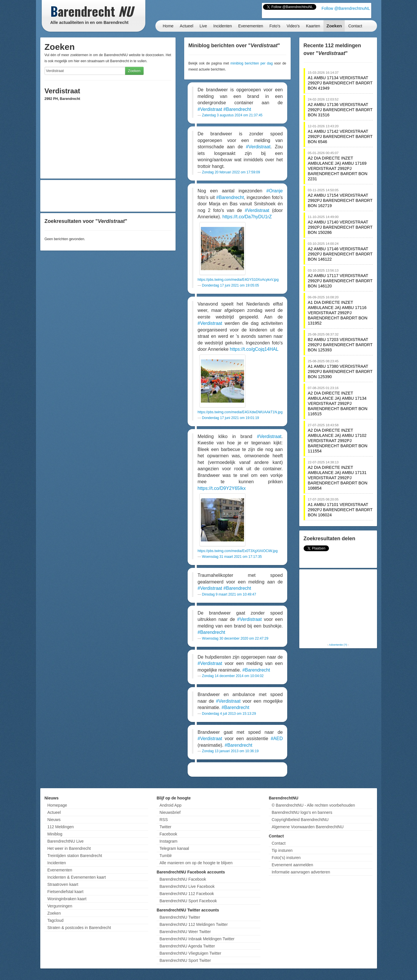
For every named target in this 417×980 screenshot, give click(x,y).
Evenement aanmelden (292, 865)
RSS (164, 820)
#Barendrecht (237, 109)
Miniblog (55, 834)
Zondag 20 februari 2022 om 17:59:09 (231, 172)
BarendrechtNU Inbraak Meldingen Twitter (197, 939)
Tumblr (166, 856)
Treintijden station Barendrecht (75, 856)
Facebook (168, 834)
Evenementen (251, 26)
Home (168, 26)
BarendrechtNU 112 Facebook (187, 894)
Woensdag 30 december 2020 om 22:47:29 (235, 638)
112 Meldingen (61, 827)
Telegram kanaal (174, 848)
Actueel (187, 26)
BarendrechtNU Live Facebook (187, 886)
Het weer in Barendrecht (69, 848)
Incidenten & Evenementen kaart (77, 877)
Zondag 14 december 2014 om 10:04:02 (233, 676)
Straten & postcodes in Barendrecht (79, 928)
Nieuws (54, 820)
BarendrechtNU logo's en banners (302, 812)
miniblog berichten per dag (252, 63)
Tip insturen (282, 850)
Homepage (57, 805)
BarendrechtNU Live (66, 841)
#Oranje (275, 191)
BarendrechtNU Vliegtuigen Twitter (190, 953)
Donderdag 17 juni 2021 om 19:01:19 (231, 418)
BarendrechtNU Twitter (180, 917)
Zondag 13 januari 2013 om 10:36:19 (230, 751)
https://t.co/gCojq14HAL (254, 349)
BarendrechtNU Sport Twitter (185, 960)
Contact (355, 26)
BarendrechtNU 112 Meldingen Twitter (194, 924)
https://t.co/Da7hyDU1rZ (247, 217)
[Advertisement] (108, 196)
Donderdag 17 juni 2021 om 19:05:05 (231, 285)
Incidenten (223, 26)
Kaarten (313, 26)
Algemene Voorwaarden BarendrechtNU (308, 827)
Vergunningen (60, 906)
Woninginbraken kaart (67, 899)
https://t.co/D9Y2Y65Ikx (222, 488)
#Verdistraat (210, 109)
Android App (170, 805)
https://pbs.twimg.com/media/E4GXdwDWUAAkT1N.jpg (240, 412)
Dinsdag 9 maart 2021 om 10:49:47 (229, 594)
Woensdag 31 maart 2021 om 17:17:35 (232, 557)
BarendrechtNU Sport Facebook (188, 901)
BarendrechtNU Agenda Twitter (187, 946)
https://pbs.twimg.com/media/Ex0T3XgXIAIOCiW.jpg (238, 551)
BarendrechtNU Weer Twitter (185, 932)
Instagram (168, 841)
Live (203, 26)
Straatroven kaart (63, 884)
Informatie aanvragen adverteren (301, 872)
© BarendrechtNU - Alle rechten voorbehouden (313, 805)
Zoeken (334, 26)
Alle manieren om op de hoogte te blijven (196, 863)
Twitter (165, 827)
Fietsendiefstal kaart (65, 892)
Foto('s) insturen (286, 858)
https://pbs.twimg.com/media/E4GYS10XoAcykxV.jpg (238, 280)
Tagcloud (56, 920)
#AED (277, 739)
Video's (293, 26)
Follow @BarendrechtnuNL (346, 8)
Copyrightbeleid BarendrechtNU (300, 820)
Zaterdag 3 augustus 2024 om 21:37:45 (232, 115)
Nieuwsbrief (170, 812)
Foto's (275, 26)
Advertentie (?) (338, 645)
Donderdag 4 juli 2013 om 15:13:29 (229, 714)
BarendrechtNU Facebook (183, 879)
